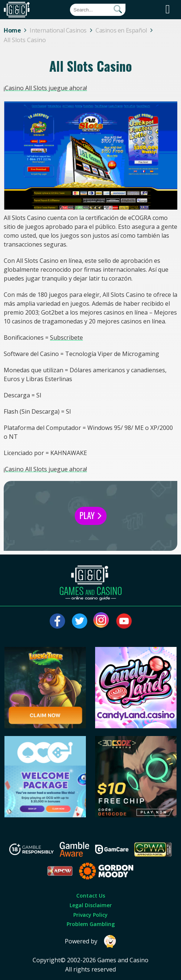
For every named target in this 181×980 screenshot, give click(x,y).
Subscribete (66, 338)
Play (91, 515)
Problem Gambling (91, 924)
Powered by (91, 941)
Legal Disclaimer (91, 905)
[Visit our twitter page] (80, 621)
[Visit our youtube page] (124, 621)
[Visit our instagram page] (102, 621)
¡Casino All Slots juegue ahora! (45, 88)
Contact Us (91, 896)
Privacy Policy (90, 915)
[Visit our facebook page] (57, 621)
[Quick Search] (98, 10)
